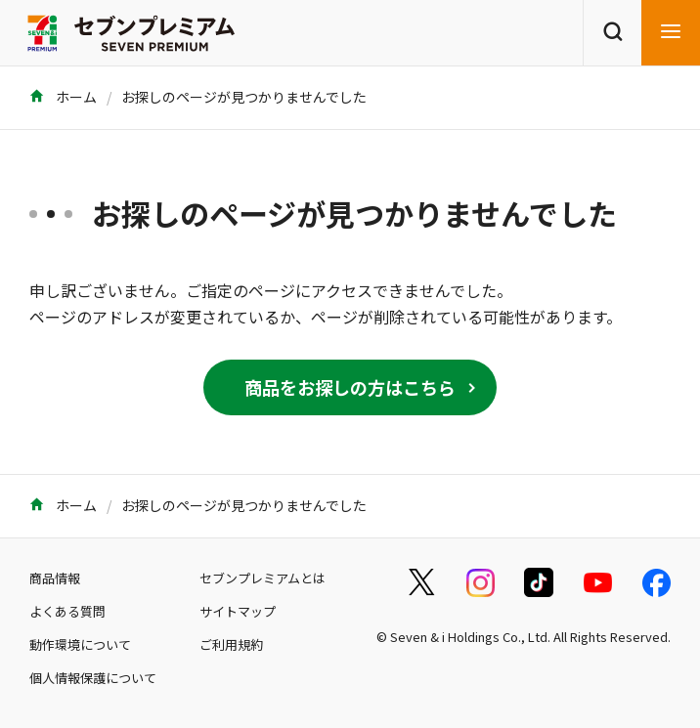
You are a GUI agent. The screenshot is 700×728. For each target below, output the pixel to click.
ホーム (63, 97)
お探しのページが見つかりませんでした (244, 97)
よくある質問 (67, 611)
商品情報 (55, 578)
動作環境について (80, 644)
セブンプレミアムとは (262, 578)
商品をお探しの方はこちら (350, 387)
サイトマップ (238, 611)
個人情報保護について (93, 678)
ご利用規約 (231, 644)
